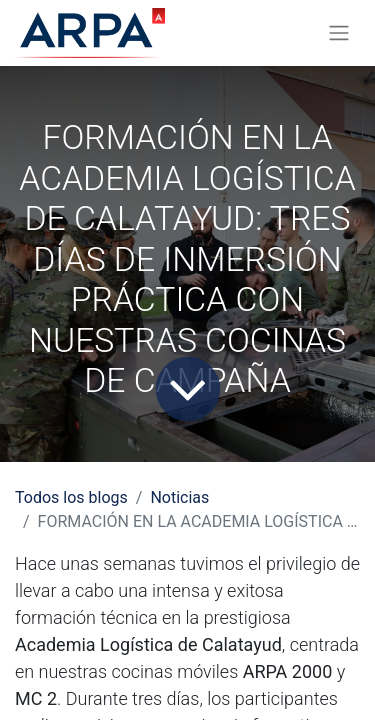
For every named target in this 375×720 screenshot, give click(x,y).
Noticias (179, 497)
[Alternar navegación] (339, 33)
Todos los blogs (71, 497)
